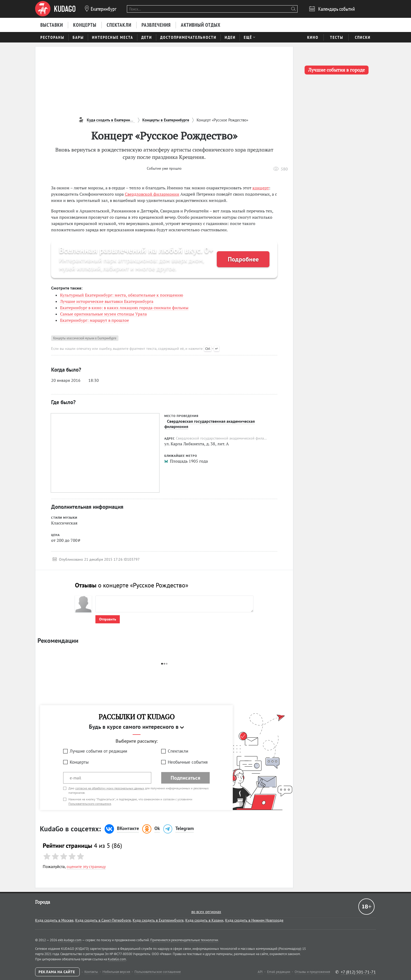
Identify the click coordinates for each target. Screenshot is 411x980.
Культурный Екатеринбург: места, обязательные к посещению (122, 295)
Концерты (79, 762)
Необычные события (188, 762)
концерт (261, 188)
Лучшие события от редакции (98, 751)
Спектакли (178, 751)
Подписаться (185, 778)
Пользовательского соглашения (90, 804)
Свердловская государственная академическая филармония (210, 424)
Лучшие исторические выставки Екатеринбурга (107, 301)
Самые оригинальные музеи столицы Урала (103, 314)
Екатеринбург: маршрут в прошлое (94, 320)
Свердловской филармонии (152, 194)
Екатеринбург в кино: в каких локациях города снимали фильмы (124, 308)
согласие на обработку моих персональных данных (110, 788)
